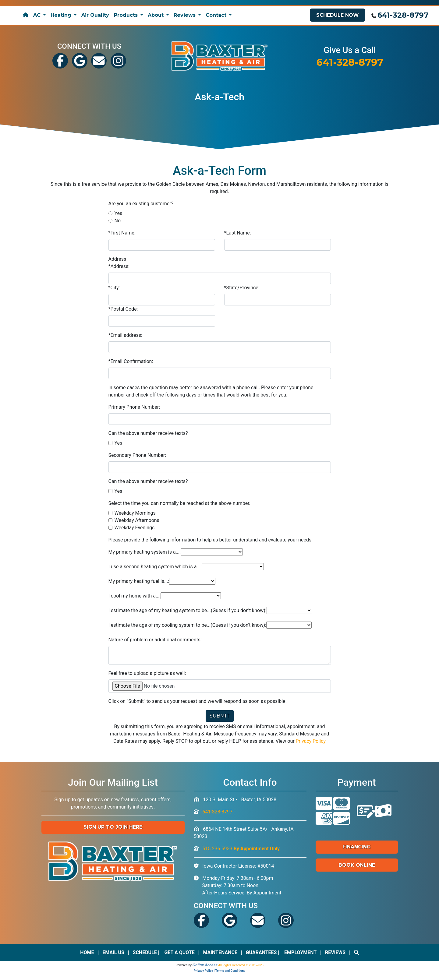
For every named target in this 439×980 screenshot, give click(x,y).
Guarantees (261, 952)
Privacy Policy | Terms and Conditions (219, 970)
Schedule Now (338, 15)
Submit (220, 716)
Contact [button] (217, 15)
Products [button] (127, 15)
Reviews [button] (185, 15)
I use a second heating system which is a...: (155, 566)
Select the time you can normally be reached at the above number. (179, 503)
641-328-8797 (403, 15)
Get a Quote (179, 952)
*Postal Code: (123, 309)
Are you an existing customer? (141, 203)
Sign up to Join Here (113, 827)
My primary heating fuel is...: (139, 581)
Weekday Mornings (135, 513)
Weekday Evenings (135, 527)
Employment (300, 952)
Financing (357, 846)
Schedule (145, 952)
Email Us (113, 952)
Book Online (357, 864)
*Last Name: (238, 233)
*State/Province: (242, 287)
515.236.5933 (241, 848)
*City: (114, 287)
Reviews (335, 952)
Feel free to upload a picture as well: (147, 673)
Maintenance (220, 952)
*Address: (119, 266)
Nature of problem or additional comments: (155, 639)
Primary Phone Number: (134, 407)
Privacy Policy (311, 741)
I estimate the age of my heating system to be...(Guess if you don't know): (188, 610)
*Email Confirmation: (131, 361)
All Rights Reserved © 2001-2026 (241, 965)
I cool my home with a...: (135, 596)
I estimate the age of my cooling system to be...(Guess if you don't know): (187, 625)
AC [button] (38, 15)
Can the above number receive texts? (148, 433)
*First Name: (122, 233)
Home (87, 952)
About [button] (156, 15)
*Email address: (125, 335)
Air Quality (95, 15)
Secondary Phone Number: (137, 455)
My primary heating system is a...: (145, 552)
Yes (119, 213)
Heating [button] (62, 15)
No (118, 220)
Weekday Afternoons (137, 520)
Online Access (205, 965)
